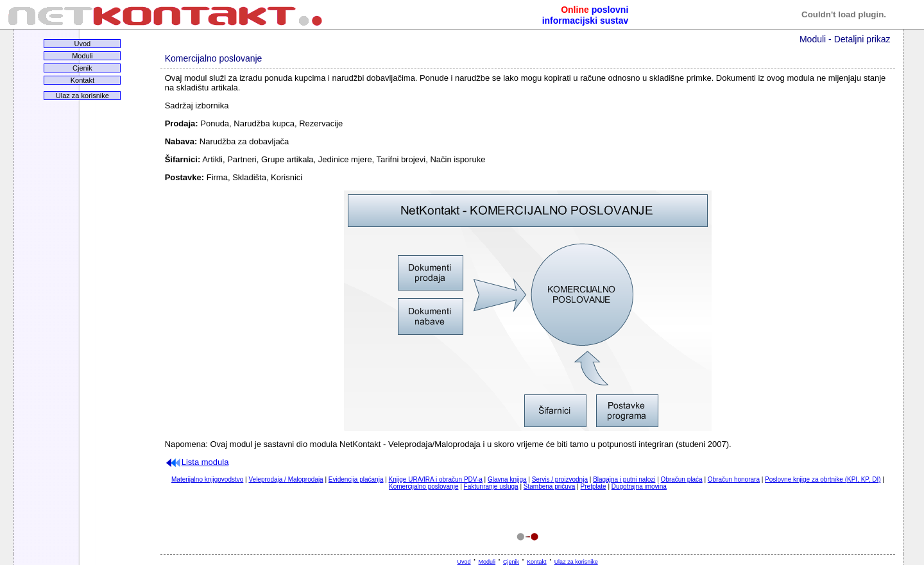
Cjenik (82, 68)
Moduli (82, 56)
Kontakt (82, 80)
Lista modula (197, 462)
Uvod (83, 44)
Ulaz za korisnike (82, 96)
